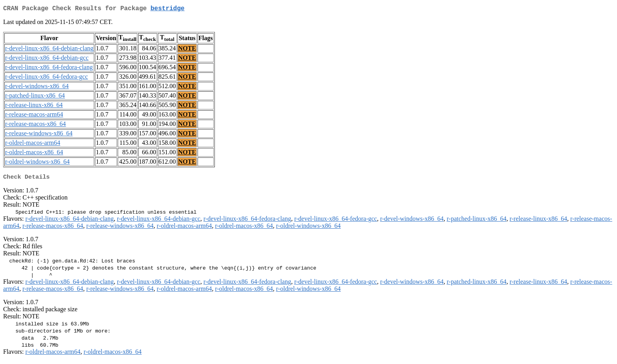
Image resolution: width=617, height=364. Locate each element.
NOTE (187, 50)
